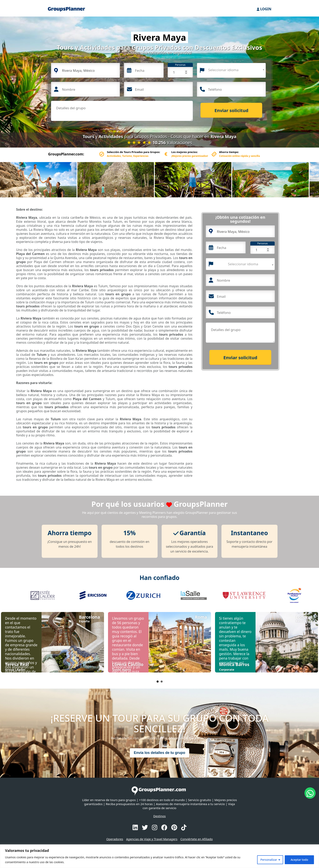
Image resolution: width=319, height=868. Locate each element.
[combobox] (231, 70)
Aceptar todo (299, 860)
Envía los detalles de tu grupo (159, 753)
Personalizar (269, 860)
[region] (159, 856)
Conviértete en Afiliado (196, 839)
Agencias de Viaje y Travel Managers (152, 839)
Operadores (115, 839)
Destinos (159, 816)
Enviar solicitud (231, 110)
